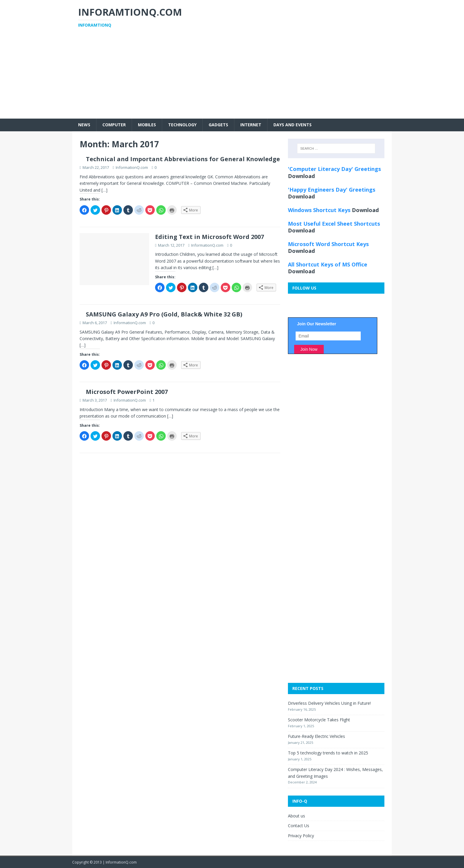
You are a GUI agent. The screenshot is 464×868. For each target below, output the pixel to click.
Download (301, 176)
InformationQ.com (132, 167)
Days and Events (293, 125)
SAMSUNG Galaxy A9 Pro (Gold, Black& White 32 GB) (164, 314)
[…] (104, 190)
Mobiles (147, 125)
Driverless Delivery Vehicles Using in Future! (329, 703)
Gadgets (218, 125)
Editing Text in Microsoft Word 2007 (210, 237)
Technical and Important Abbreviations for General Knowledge (183, 159)
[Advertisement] (232, 77)
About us (297, 816)
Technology (182, 125)
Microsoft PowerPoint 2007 (127, 392)
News (84, 125)
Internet (251, 125)
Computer (114, 125)
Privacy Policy (301, 836)
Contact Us (299, 826)
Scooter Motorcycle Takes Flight (319, 720)
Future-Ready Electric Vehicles (316, 736)
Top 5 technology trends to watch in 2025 (328, 753)
